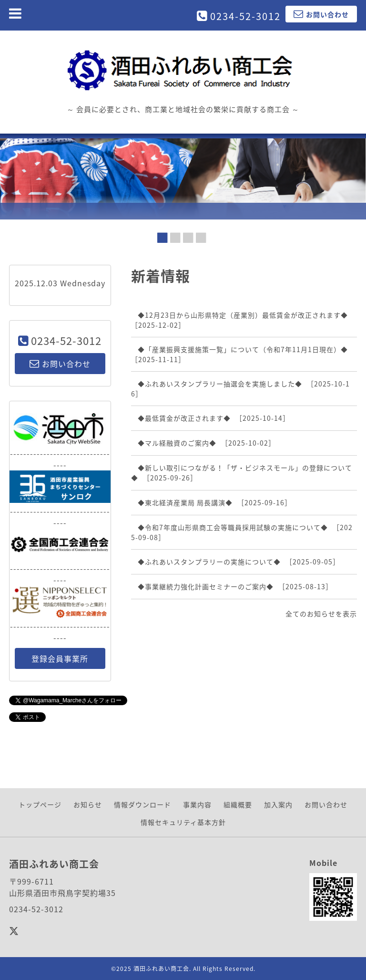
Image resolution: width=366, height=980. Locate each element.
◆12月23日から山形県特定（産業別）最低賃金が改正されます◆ (243, 315)
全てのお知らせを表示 (321, 614)
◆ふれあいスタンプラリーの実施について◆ (209, 562)
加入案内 (278, 804)
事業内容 (197, 804)
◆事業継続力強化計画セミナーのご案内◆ (206, 586)
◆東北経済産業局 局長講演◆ (185, 502)
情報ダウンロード (142, 804)
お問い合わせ (326, 804)
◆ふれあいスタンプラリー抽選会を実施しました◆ (220, 384)
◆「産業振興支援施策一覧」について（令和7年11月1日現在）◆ (243, 349)
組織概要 (238, 804)
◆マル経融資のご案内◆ (177, 443)
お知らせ (88, 804)
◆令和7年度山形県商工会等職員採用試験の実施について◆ (233, 527)
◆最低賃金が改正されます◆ (184, 418)
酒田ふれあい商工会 (161, 969)
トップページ (40, 804)
